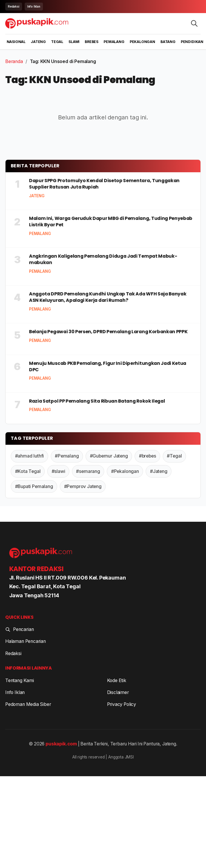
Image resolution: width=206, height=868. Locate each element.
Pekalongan (142, 42)
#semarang (88, 471)
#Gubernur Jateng (109, 456)
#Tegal (174, 456)
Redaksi (14, 6)
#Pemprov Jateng (83, 486)
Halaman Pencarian (26, 641)
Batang (168, 42)
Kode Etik (117, 680)
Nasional (16, 42)
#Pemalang (67, 456)
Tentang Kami (20, 680)
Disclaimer (118, 692)
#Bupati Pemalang (34, 486)
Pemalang (114, 42)
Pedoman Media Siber (28, 704)
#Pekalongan (125, 471)
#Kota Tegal (28, 471)
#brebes (148, 456)
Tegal (57, 42)
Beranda (14, 61)
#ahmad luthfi (30, 456)
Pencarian (19, 629)
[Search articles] (194, 23)
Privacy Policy (122, 704)
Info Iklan (34, 6)
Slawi (74, 42)
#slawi (58, 471)
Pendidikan (192, 42)
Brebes (92, 42)
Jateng (38, 42)
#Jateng (159, 471)
